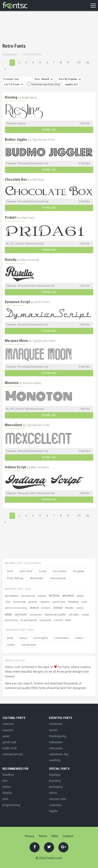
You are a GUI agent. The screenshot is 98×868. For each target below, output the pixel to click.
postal (80, 596)
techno (54, 596)
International (58, 578)
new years (56, 748)
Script (43, 571)
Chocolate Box (16, 179)
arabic (79, 638)
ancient (68, 596)
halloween (56, 742)
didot (68, 620)
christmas (56, 724)
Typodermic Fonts (43, 140)
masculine (45, 620)
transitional (28, 596)
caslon (80, 608)
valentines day (59, 754)
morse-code (19, 602)
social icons (59, 602)
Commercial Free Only (44, 84)
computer (36, 615)
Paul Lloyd (38, 180)
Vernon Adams (32, 383)
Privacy (30, 836)
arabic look (10, 748)
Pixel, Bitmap (15, 578)
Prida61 (11, 218)
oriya (84, 602)
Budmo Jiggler (16, 139)
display (7, 793)
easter (53, 730)
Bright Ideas (29, 98)
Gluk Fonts (28, 218)
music (69, 608)
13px (8, 602)
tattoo (53, 793)
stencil (34, 608)
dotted (58, 608)
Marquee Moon (16, 341)
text (5, 781)
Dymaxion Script (17, 302)
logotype (55, 775)
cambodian (29, 645)
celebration (62, 638)
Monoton (12, 383)
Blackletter (37, 578)
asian (6, 736)
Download (49, 130)
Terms (43, 836)
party (10, 638)
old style (74, 615)
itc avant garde (29, 620)
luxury (23, 638)
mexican (8, 724)
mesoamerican (13, 754)
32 (88, 63)
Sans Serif (26, 571)
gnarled (33, 602)
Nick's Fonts (42, 302)
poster (7, 787)
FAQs (55, 836)
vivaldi (85, 615)
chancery (45, 602)
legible (53, 811)
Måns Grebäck (30, 260)
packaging (56, 787)
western (8, 730)
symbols (21, 614)
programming (11, 805)
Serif (10, 571)
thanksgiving (58, 736)
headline (8, 775)
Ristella (11, 260)
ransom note (58, 799)
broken (46, 608)
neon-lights (41, 638)
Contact (68, 836)
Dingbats (79, 571)
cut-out (58, 620)
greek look (9, 742)
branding (55, 781)
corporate (55, 805)
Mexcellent (13, 425)
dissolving (11, 620)
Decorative (60, 571)
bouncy (73, 602)
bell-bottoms (12, 596)
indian (11, 645)
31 (79, 63)
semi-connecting (16, 608)
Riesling (11, 97)
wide (8, 614)
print (5, 799)
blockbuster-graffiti (55, 615)
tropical (42, 596)
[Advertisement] (41, 28)
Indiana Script (15, 467)
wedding (55, 760)
